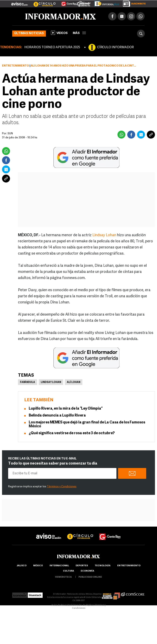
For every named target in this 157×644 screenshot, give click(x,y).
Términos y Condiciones (62, 487)
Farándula (28, 382)
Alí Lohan (74, 382)
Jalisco (22, 566)
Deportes (82, 566)
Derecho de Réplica (83, 605)
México (38, 566)
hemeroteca (63, 577)
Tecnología (103, 566)
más (79, 33)
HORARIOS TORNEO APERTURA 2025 (52, 47)
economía (87, 571)
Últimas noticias (29, 33)
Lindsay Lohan (104, 235)
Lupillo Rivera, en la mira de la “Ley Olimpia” (66, 409)
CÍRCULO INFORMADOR (115, 47)
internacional (59, 566)
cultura (69, 571)
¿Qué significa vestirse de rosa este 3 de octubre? (72, 433)
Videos (59, 33)
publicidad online (90, 577)
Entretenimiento (15, 66)
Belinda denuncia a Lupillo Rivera (57, 416)
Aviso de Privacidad (62, 605)
